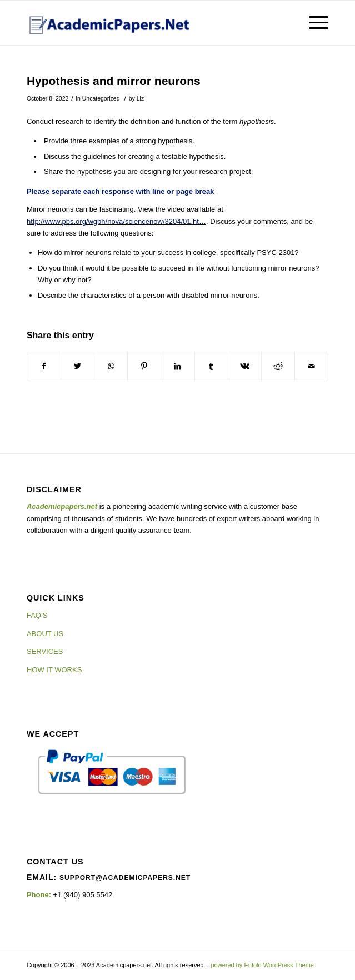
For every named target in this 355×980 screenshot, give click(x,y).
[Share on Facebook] (44, 366)
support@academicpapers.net (125, 878)
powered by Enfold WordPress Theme (262, 965)
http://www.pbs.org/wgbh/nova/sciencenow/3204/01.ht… (116, 221)
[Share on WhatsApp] (111, 366)
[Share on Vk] (245, 366)
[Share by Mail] (311, 366)
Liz (140, 98)
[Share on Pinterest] (144, 366)
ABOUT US (45, 634)
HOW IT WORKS (54, 670)
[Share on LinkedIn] (177, 366)
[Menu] (313, 23)
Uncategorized (101, 98)
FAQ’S (37, 615)
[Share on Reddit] (278, 366)
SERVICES (45, 651)
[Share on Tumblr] (211, 366)
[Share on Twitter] (77, 366)
